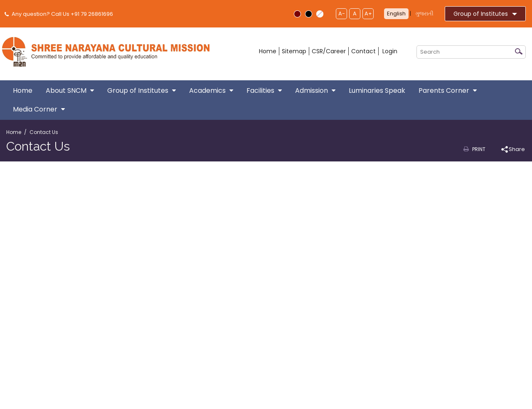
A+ (368, 14)
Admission (315, 90)
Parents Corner (448, 90)
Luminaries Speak (377, 90)
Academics (211, 90)
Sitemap (294, 51)
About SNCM (70, 90)
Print (479, 149)
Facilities (264, 90)
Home (268, 51)
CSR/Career (329, 51)
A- (342, 14)
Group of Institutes (485, 14)
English (396, 14)
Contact (363, 51)
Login (390, 51)
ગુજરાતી (424, 14)
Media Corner (39, 109)
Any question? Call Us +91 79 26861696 (60, 14)
